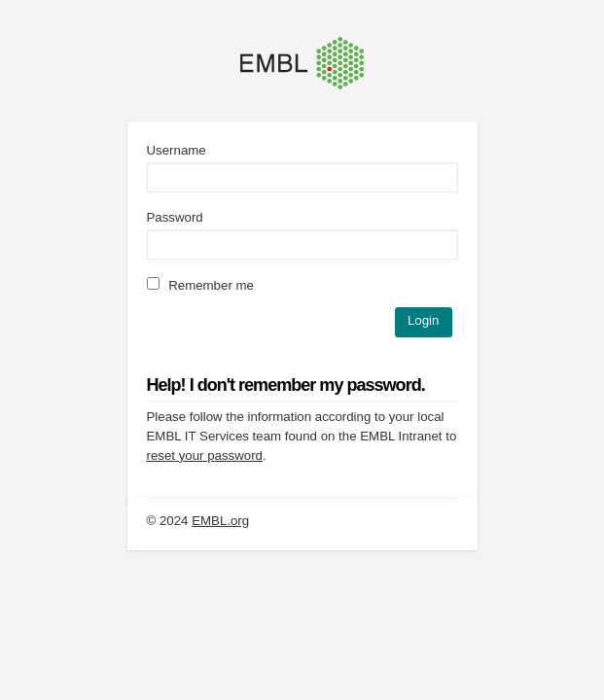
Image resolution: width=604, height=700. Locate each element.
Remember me (200, 285)
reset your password (205, 455)
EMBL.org (220, 521)
